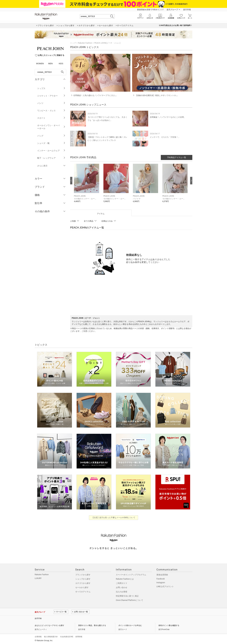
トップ (73, 43)
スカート (51, 118)
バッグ (51, 136)
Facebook (161, 579)
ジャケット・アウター (51, 96)
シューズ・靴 (51, 143)
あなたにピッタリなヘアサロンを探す (49, 625)
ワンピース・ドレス (51, 111)
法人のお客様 (122, 592)
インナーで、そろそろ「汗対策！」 (165, 137)
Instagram (161, 583)
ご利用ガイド (122, 583)
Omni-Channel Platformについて (130, 600)
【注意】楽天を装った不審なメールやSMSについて (114, 518)
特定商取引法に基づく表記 (127, 596)
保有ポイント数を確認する (169, 625)
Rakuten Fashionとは (125, 579)
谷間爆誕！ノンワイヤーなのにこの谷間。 (168, 117)
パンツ (51, 103)
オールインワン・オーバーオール (51, 127)
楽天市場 (187, 10)
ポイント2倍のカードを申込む (130, 625)
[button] (87, 185)
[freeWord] (50, 72)
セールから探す (82, 587)
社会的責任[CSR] (67, 637)
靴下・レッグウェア (51, 158)
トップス (51, 88)
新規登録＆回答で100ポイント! (150, 10)
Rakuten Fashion (85, 43)
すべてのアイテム (83, 592)
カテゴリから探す (83, 583)
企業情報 (38, 637)
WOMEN (40, 64)
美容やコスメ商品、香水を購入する (92, 625)
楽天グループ (172, 10)
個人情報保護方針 (51, 637)
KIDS (61, 64)
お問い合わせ (122, 587)
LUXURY (38, 578)
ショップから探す (83, 579)
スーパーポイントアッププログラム (131, 575)
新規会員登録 (162, 575)
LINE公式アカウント (165, 587)
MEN (50, 64)
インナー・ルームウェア (51, 151)
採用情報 (79, 637)
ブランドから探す (83, 575)
